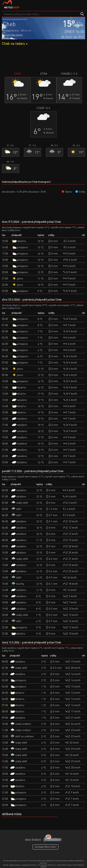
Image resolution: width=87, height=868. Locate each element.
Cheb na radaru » (15, 43)
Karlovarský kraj (11, 31)
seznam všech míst (45, 847)
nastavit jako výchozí (13, 35)
